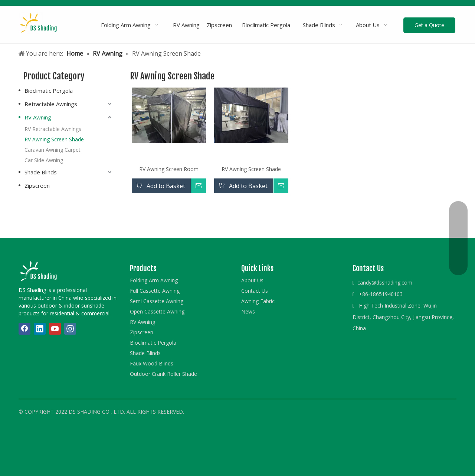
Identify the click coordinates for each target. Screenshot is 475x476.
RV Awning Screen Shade (54, 139)
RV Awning (38, 117)
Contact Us (255, 291)
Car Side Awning (44, 160)
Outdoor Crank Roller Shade (163, 374)
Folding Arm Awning (154, 280)
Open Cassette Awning (157, 311)
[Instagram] (70, 329)
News (248, 311)
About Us (252, 280)
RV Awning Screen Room (169, 169)
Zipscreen (37, 186)
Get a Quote (429, 25)
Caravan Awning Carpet (53, 150)
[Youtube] (55, 329)
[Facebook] (24, 329)
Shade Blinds (41, 172)
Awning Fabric (258, 301)
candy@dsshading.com (385, 283)
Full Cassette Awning (155, 291)
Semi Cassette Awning (157, 301)
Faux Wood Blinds (152, 363)
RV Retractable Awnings (53, 129)
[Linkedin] (40, 329)
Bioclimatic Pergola (49, 91)
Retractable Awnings (51, 104)
